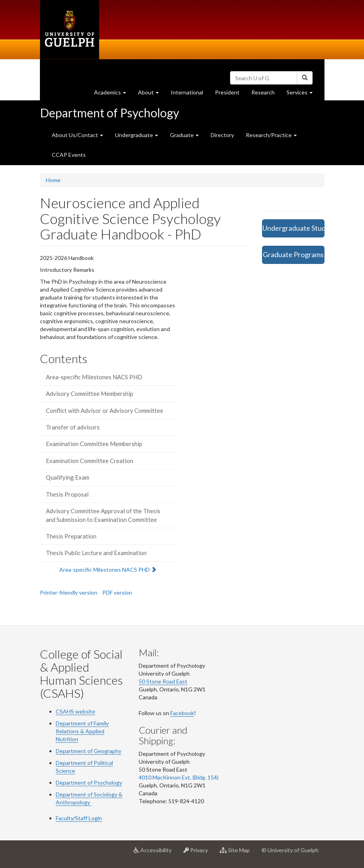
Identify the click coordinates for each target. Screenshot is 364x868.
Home (53, 180)
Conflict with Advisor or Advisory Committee (105, 410)
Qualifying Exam (68, 477)
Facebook (182, 713)
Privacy (199, 853)
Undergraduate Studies (293, 228)
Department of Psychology (109, 113)
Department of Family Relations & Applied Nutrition (82, 731)
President (227, 92)
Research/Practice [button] (271, 135)
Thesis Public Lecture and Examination (96, 553)
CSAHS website (75, 711)
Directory (222, 135)
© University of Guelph (290, 850)
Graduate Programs (293, 254)
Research (266, 94)
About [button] (151, 94)
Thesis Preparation (71, 536)
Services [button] (303, 94)
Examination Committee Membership (94, 444)
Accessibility (156, 853)
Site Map (238, 853)
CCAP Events (69, 155)
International (187, 92)
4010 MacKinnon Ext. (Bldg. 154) (179, 777)
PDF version (117, 592)
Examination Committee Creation (90, 461)
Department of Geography (89, 751)
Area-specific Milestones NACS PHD (94, 377)
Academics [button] (113, 94)
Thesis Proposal (67, 494)
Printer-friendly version (69, 592)
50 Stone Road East (163, 681)
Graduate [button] (184, 135)
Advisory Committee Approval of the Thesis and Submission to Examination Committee (103, 515)
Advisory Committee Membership (90, 394)
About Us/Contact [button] (77, 135)
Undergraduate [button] (137, 135)
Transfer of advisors (73, 427)
